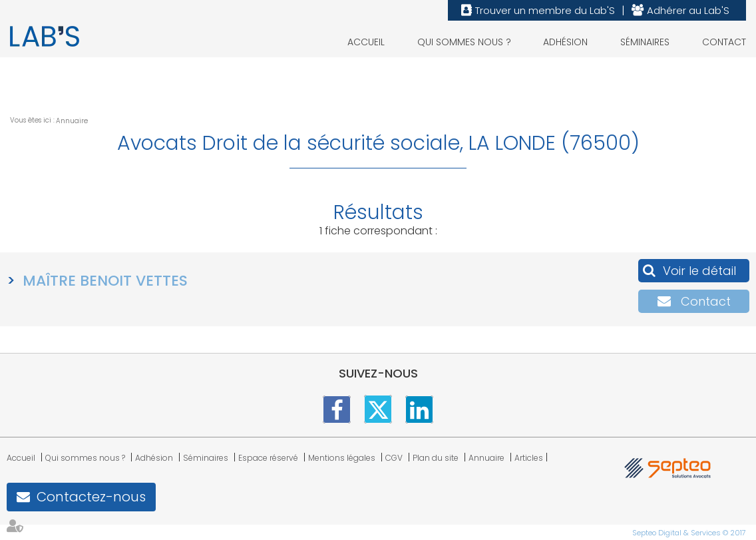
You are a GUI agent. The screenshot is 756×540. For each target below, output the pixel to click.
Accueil (366, 42)
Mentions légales (342, 458)
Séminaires (645, 42)
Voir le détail (699, 271)
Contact (724, 42)
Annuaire (72, 121)
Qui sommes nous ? (464, 42)
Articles (529, 458)
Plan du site (436, 458)
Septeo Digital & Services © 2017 (689, 533)
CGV (394, 458)
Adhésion (565, 42)
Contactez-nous (91, 497)
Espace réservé (268, 458)
